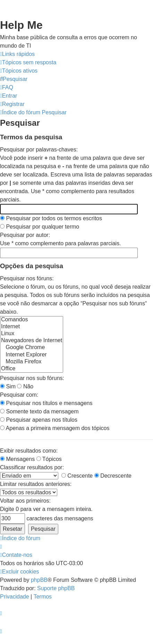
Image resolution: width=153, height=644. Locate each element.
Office (32, 369)
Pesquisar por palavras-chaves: (39, 150)
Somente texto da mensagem (39, 411)
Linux (32, 334)
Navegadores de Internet (32, 341)
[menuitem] (28, 63)
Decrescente (113, 476)
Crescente (77, 476)
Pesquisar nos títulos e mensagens (46, 403)
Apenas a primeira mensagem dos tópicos (55, 428)
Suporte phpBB (56, 588)
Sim (8, 386)
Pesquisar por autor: (25, 235)
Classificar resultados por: (32, 467)
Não (25, 386)
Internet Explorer (32, 355)
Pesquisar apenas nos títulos (39, 420)
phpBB (39, 580)
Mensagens (17, 459)
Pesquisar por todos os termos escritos (51, 218)
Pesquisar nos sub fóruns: (32, 378)
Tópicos (49, 459)
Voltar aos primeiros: (25, 501)
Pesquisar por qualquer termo (40, 227)
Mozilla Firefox (32, 362)
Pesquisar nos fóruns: (27, 278)
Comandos (32, 320)
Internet (32, 327)
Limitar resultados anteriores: (36, 484)
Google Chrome (32, 348)
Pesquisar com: (19, 395)
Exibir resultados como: (29, 451)
